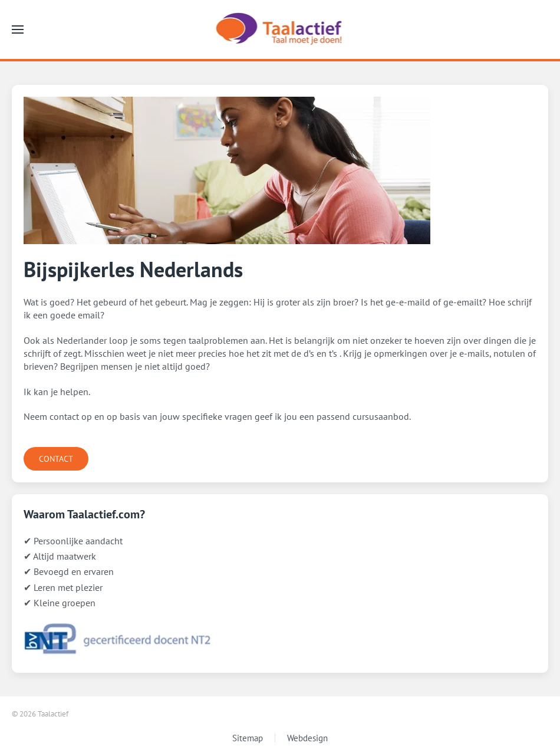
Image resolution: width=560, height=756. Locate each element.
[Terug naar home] (280, 29)
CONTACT (56, 459)
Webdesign (307, 738)
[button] (18, 29)
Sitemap (248, 738)
